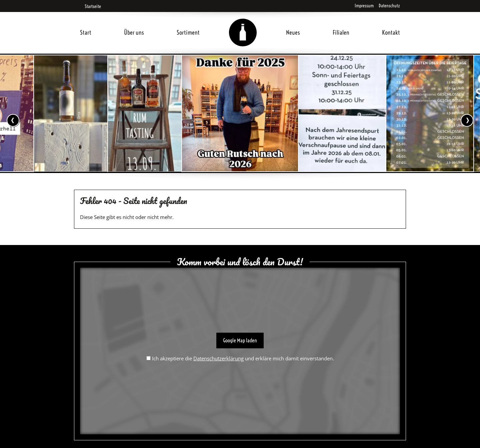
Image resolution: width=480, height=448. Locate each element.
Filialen (341, 32)
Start (86, 32)
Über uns (134, 32)
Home (243, 24)
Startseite (90, 6)
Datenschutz (389, 6)
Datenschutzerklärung (218, 358)
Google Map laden (240, 340)
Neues (293, 32)
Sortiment (188, 32)
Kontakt (391, 32)
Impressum (364, 6)
